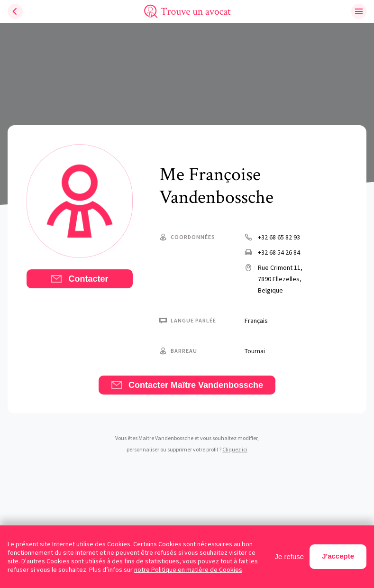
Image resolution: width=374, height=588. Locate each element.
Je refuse (290, 556)
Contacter (79, 279)
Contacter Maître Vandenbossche (187, 385)
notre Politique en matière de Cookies (188, 570)
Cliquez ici (235, 449)
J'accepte (338, 556)
